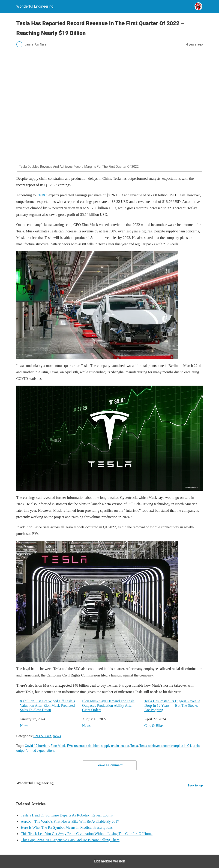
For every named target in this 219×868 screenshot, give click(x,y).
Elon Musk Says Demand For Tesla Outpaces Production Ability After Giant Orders (108, 705)
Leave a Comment (109, 765)
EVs (70, 746)
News (24, 726)
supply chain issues (115, 746)
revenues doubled (87, 746)
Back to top (195, 785)
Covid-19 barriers (37, 746)
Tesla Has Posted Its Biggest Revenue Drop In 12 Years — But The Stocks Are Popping (172, 705)
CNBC (42, 195)
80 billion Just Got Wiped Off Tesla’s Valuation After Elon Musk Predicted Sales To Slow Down (48, 705)
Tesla (134, 746)
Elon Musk (58, 746)
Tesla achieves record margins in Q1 (165, 746)
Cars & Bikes (154, 726)
